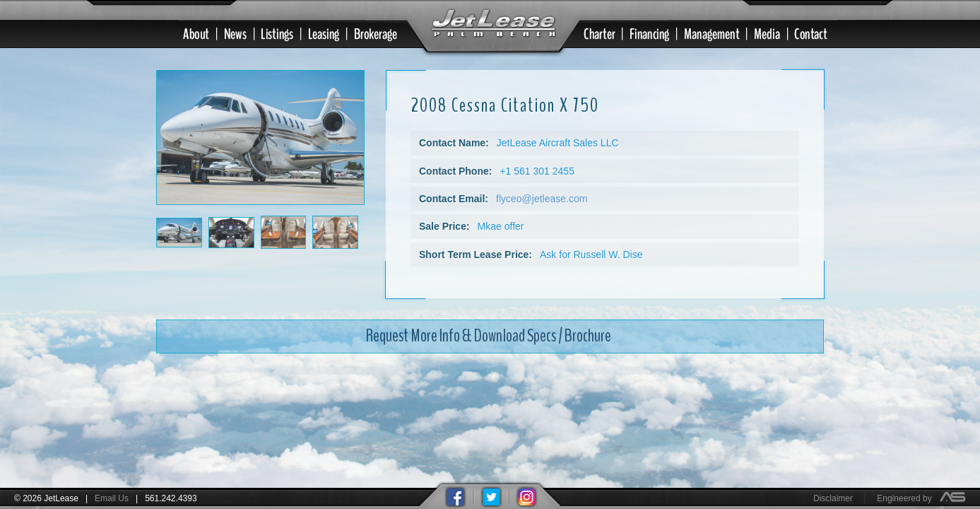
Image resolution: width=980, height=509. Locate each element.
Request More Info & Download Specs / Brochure (489, 324)
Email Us (112, 498)
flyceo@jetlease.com (542, 187)
